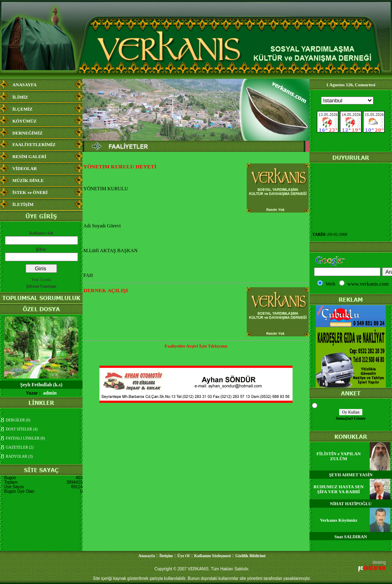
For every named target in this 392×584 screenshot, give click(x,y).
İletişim (166, 556)
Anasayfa (146, 556)
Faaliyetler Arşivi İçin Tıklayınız (196, 346)
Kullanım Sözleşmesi (213, 556)
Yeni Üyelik (41, 280)
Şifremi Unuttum (41, 286)
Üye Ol (184, 556)
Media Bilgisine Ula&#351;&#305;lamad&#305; (351, 121)
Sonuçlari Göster (351, 418)
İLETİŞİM (23, 204)
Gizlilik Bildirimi (250, 556)
